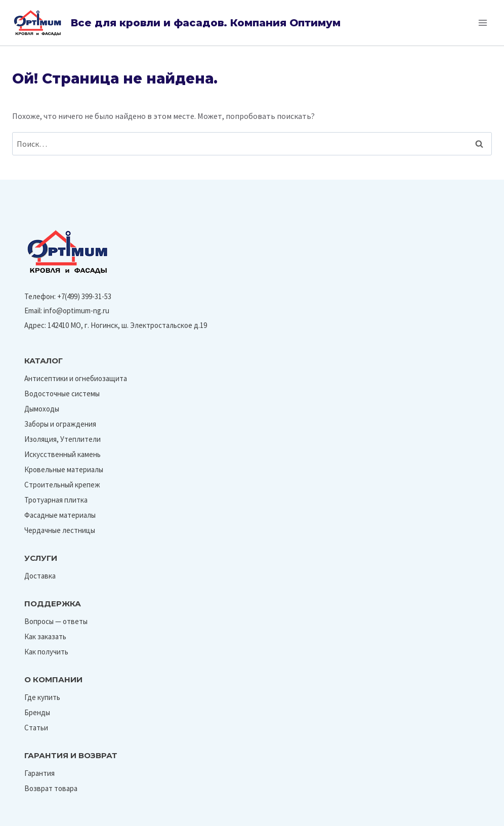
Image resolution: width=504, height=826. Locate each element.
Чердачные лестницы (60, 530)
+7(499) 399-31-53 (84, 296)
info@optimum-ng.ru (76, 311)
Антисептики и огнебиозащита (76, 378)
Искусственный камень (62, 454)
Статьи (36, 728)
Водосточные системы (62, 394)
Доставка (40, 576)
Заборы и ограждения (60, 424)
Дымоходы (42, 409)
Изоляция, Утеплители (62, 439)
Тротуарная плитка (56, 500)
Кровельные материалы (64, 469)
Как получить (46, 652)
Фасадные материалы (60, 515)
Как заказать (45, 636)
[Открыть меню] (482, 23)
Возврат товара (51, 788)
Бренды (37, 712)
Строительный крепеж (62, 485)
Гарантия (39, 773)
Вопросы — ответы (56, 621)
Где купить (42, 697)
